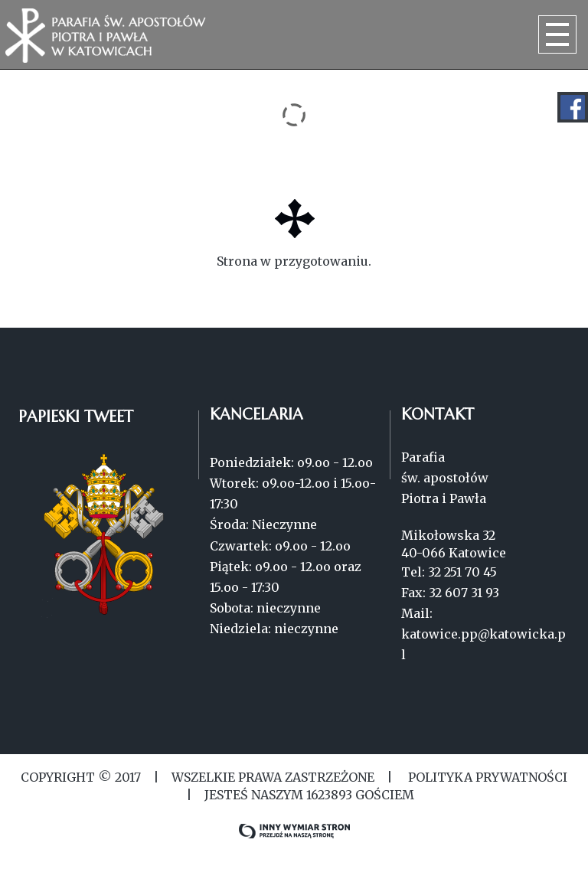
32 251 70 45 (462, 572)
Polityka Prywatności (486, 777)
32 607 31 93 (464, 593)
